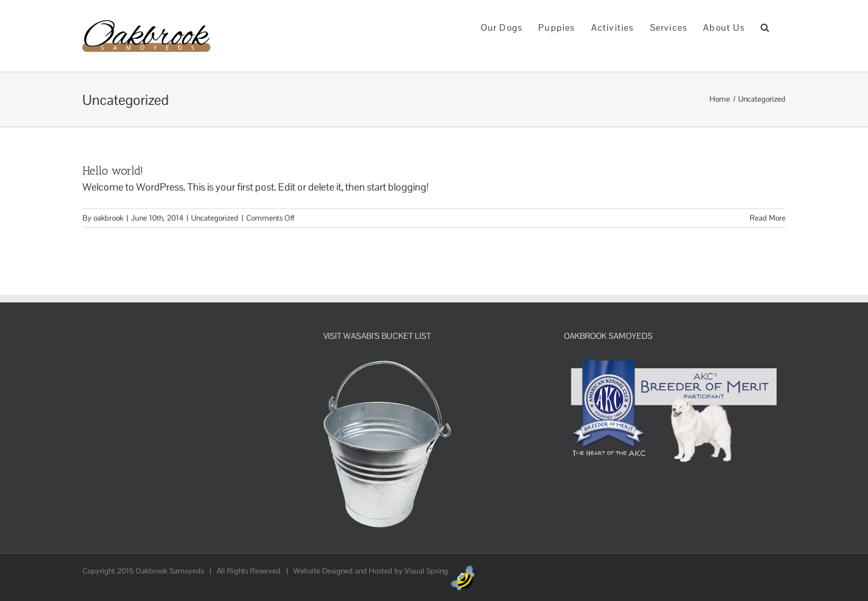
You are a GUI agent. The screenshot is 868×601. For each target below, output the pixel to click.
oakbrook (108, 218)
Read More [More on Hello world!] (768, 218)
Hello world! (113, 171)
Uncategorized (215, 218)
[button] (765, 27)
